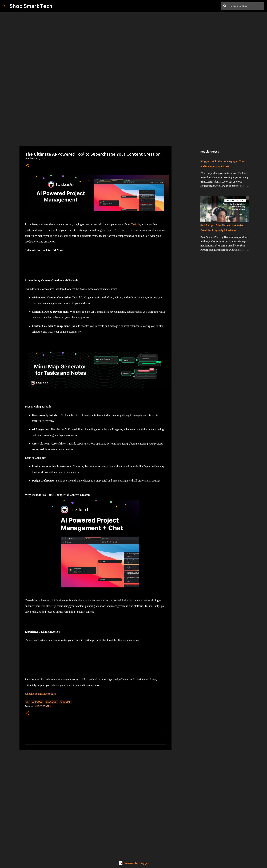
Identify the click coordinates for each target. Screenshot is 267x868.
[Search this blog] (246, 6)
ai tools (37, 702)
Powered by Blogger (134, 863)
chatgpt (65, 702)
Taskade (136, 224)
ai (27, 702)
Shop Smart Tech (31, 6)
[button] (27, 166)
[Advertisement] (134, 119)
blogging (51, 702)
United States (43, 706)
